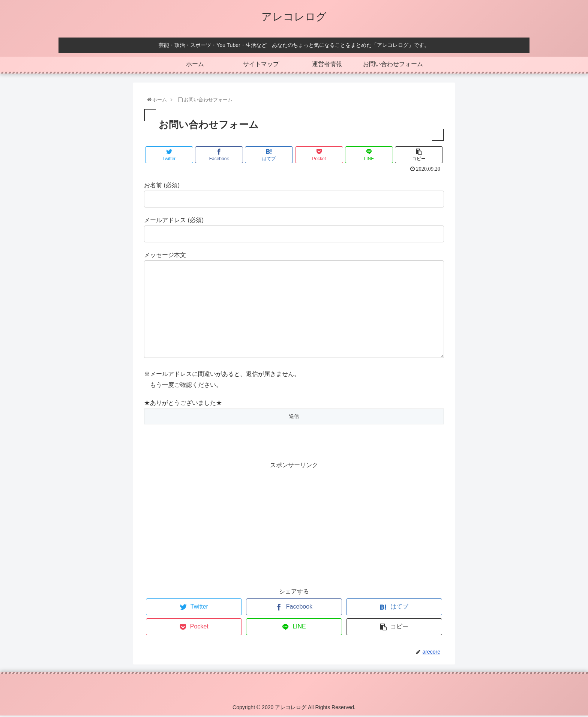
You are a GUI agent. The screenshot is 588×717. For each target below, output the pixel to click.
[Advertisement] (294, 525)
